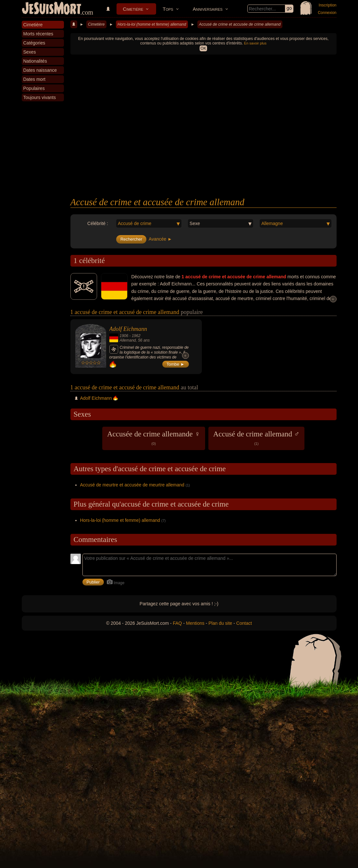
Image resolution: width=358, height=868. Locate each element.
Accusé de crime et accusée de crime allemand (240, 24)
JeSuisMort (52, 9)
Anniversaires (208, 9)
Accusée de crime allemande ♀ (154, 438)
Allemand (128, 340)
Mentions (195, 623)
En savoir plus (255, 43)
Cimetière (133, 9)
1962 (136, 336)
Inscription (328, 5)
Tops (168, 9)
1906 (124, 336)
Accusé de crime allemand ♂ (256, 438)
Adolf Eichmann (128, 329)
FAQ (178, 623)
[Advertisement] (204, 148)
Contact (244, 623)
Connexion (327, 13)
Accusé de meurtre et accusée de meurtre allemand (132, 485)
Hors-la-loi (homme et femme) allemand (152, 24)
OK (203, 48)
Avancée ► (160, 239)
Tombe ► (176, 364)
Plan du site (220, 623)
